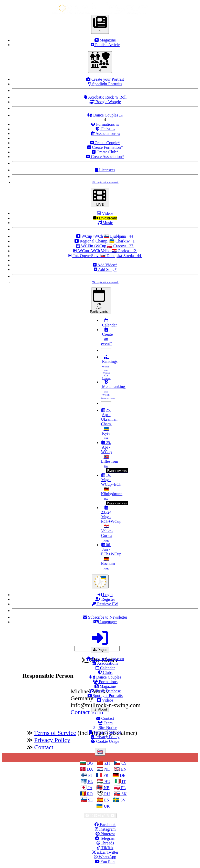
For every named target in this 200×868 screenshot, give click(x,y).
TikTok (105, 848)
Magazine (105, 40)
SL (90, 800)
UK (106, 806)
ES (106, 800)
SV (122, 800)
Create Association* (105, 157)
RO (89, 794)
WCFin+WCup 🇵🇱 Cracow (105, 246)
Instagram (105, 829)
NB (106, 788)
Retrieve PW (105, 604)
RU (107, 794)
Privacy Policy (105, 737)
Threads (105, 843)
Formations (105, 124)
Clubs (105, 129)
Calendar (109, 323)
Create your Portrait (105, 79)
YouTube (105, 861)
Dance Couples (105, 115)
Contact (105, 718)
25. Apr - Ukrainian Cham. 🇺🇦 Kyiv (109, 424)
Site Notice (105, 728)
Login (105, 595)
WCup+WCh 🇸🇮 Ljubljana (105, 236)
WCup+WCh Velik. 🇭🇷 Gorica (105, 251)
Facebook (105, 825)
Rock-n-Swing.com (105, 659)
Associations (105, 134)
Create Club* (105, 152)
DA (89, 769)
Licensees (105, 170)
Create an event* (107, 337)
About (101, 709)
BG (89, 763)
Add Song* (105, 269)
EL (90, 782)
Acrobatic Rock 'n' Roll (105, 97)
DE (122, 775)
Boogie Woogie (105, 102)
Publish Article (105, 45)
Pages (101, 650)
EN (123, 769)
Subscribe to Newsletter (105, 617)
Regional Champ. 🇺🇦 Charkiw (105, 241)
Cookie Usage (105, 741)
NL (106, 769)
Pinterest (105, 834)
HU (107, 782)
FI (89, 775)
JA (90, 788)
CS (123, 763)
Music (105, 223)
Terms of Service (105, 732)
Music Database (105, 691)
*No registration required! (105, 182)
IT (123, 782)
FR (106, 775)
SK (123, 794)
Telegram (105, 838)
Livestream (105, 218)
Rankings (110, 367)
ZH (107, 763)
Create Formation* (105, 147)
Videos (105, 213)
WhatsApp (105, 857)
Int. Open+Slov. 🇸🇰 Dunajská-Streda (105, 256)
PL (123, 788)
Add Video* (105, 265)
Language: (105, 622)
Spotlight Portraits (105, 84)
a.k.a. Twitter (105, 852)
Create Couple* (105, 143)
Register (105, 599)
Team (105, 723)
